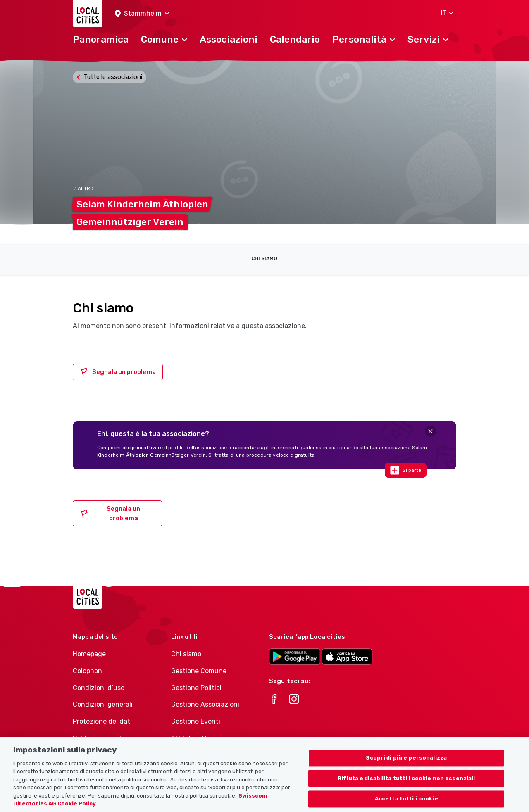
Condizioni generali (103, 704)
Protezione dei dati (102, 721)
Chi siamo (264, 258)
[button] (142, 14)
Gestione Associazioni (205, 704)
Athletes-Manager (200, 738)
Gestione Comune (199, 671)
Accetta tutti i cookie (406, 802)
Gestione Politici (196, 688)
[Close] (430, 431)
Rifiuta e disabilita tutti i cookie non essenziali (406, 782)
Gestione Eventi (196, 721)
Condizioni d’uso (99, 688)
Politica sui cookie (100, 738)
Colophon (87, 671)
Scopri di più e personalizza (406, 761)
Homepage (89, 654)
